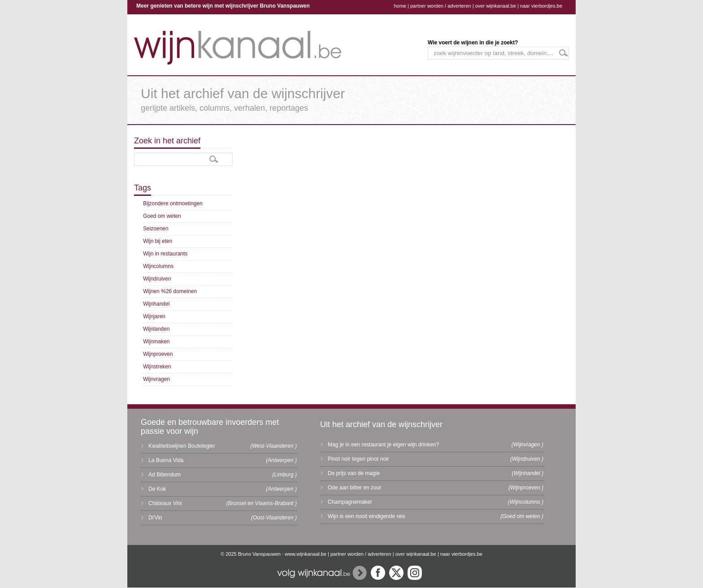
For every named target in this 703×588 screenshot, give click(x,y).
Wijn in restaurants (165, 254)
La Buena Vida (166, 460)
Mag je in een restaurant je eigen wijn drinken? (383, 445)
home (400, 6)
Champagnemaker (350, 502)
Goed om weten (162, 216)
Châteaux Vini (165, 503)
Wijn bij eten (158, 241)
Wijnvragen (156, 379)
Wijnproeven (158, 354)
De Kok (157, 489)
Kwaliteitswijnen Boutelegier (182, 446)
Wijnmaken (156, 342)
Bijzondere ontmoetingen (173, 203)
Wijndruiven (157, 279)
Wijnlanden (156, 329)
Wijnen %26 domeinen (170, 291)
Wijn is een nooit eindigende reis (367, 516)
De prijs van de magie (354, 473)
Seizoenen (156, 229)
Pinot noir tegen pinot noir (358, 459)
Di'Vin (155, 518)
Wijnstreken (157, 367)
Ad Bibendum (165, 475)
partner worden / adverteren (441, 6)
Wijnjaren (154, 316)
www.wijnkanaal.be (306, 554)
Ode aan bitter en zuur (354, 488)
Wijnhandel (156, 304)
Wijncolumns (158, 266)
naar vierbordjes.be (541, 6)
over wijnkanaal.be (496, 6)
